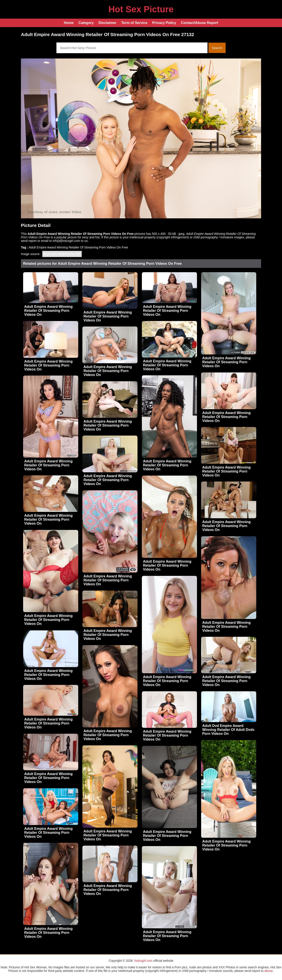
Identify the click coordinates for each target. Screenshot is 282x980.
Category (86, 23)
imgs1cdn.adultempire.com (62, 254)
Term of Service (134, 23)
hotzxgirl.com (143, 961)
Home (69, 23)
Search (217, 48)
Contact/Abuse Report (199, 23)
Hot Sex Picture (141, 9)
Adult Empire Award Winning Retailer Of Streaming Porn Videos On (48, 311)
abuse (269, 971)
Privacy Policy (164, 23)
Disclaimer (107, 23)
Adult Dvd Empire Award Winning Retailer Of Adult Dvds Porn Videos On (228, 730)
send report (29, 241)
